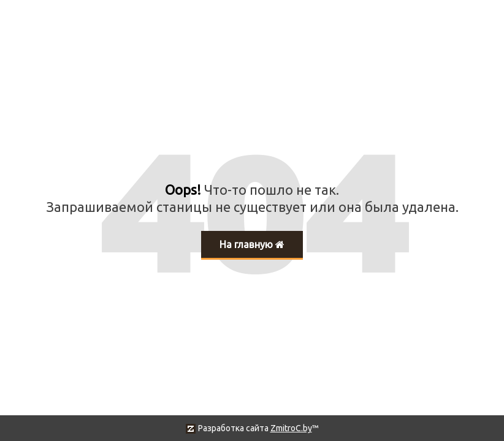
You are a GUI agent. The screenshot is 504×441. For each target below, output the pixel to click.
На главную (252, 244)
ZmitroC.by (291, 428)
